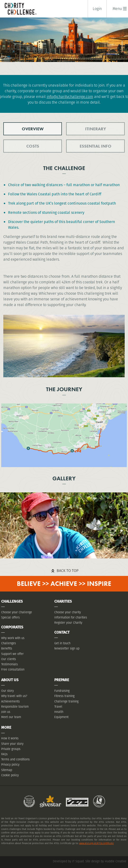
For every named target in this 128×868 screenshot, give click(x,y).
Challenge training (66, 701)
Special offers (10, 617)
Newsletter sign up (67, 648)
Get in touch (62, 643)
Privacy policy (10, 765)
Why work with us (13, 638)
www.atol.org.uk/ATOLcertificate (96, 843)
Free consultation (13, 669)
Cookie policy (10, 775)
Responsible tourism (15, 707)
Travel (58, 707)
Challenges (9, 643)
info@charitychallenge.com (70, 97)
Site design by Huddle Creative (106, 861)
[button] (117, 9)
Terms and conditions (15, 759)
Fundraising (62, 691)
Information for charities (71, 617)
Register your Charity (68, 623)
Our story (7, 691)
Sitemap (7, 770)
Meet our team (11, 717)
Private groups (11, 749)
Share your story (12, 744)
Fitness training (64, 696)
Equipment (61, 717)
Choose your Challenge (17, 612)
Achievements (10, 701)
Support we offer (12, 654)
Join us (6, 712)
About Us (10, 680)
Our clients (9, 659)
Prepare (62, 680)
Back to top (68, 571)
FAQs (4, 754)
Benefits (7, 648)
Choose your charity (68, 612)
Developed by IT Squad (68, 861)
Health (59, 712)
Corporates (12, 627)
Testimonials (9, 664)
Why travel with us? (14, 696)
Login (97, 9)
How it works (10, 738)
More (6, 727)
